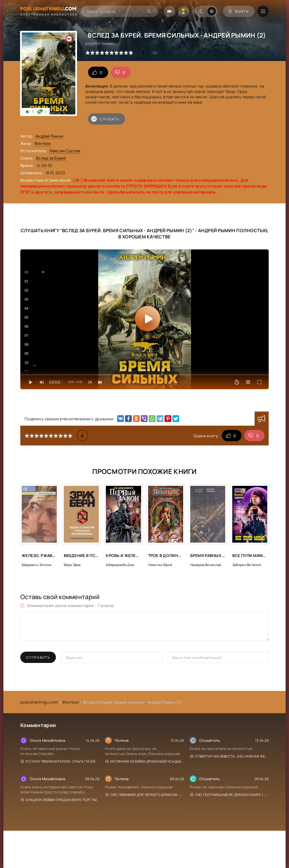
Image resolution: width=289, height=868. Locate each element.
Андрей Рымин (49, 136)
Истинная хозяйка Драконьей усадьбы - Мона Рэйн (145, 761)
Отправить (38, 657)
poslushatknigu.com (39, 702)
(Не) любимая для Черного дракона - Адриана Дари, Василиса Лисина (145, 795)
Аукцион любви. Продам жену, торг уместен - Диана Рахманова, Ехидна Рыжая (60, 800)
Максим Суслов (65, 151)
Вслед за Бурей (51, 158)
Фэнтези (43, 143)
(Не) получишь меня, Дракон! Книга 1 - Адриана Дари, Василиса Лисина (229, 795)
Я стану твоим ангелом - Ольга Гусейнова (60, 761)
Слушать (105, 119)
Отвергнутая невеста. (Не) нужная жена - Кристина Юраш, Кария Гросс (229, 756)
